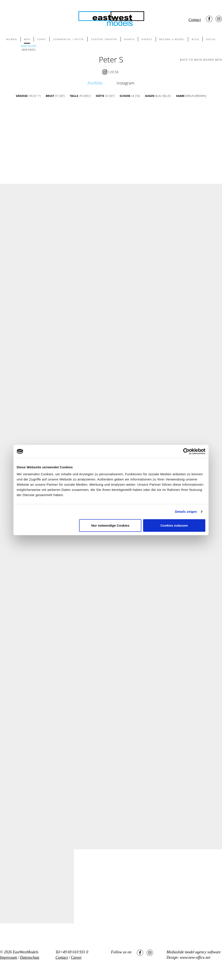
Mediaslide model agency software (194, 952)
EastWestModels (26, 952)
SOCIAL (211, 39)
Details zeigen (186, 512)
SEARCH (129, 39)
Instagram (126, 83)
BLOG (195, 39)
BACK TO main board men (201, 60)
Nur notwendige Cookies (110, 525)
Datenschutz (30, 957)
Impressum (8, 957)
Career (76, 957)
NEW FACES (29, 50)
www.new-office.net (195, 957)
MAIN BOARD (29, 46)
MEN (27, 39)
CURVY (42, 39)
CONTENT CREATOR (104, 39)
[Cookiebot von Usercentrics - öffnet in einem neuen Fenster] (186, 451)
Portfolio (95, 83)
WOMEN (12, 39)
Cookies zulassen (174, 525)
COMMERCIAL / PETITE (69, 39)
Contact (195, 20)
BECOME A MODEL (172, 39)
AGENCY (147, 39)
